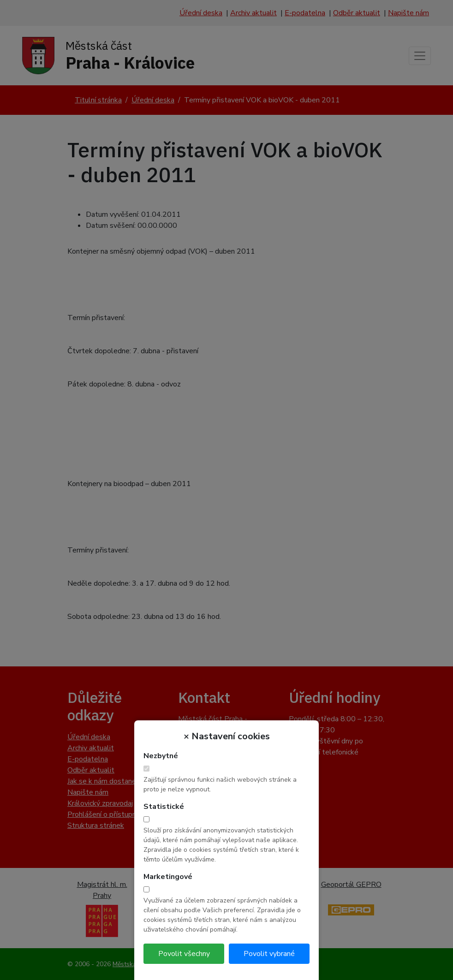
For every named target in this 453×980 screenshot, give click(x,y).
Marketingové (168, 877)
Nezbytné (161, 756)
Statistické (164, 807)
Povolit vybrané (269, 954)
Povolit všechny (184, 954)
